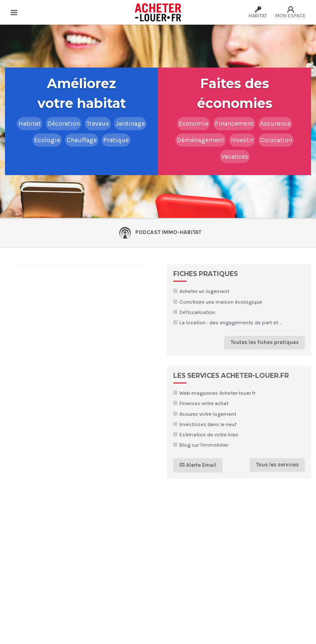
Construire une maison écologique (221, 302)
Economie (193, 123)
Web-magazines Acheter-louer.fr (217, 393)
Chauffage (82, 140)
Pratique (116, 140)
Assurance (275, 123)
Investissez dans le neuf (208, 424)
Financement (234, 123)
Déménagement (201, 140)
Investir (242, 140)
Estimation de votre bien (209, 434)
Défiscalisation (197, 312)
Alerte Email (198, 465)
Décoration (64, 123)
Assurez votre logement (208, 414)
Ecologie (47, 140)
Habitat (30, 123)
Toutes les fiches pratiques (265, 342)
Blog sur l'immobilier (204, 445)
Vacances (235, 156)
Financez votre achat (204, 403)
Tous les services (277, 465)
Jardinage (130, 123)
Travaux (98, 123)
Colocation (276, 140)
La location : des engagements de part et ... (231, 322)
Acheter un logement (204, 291)
